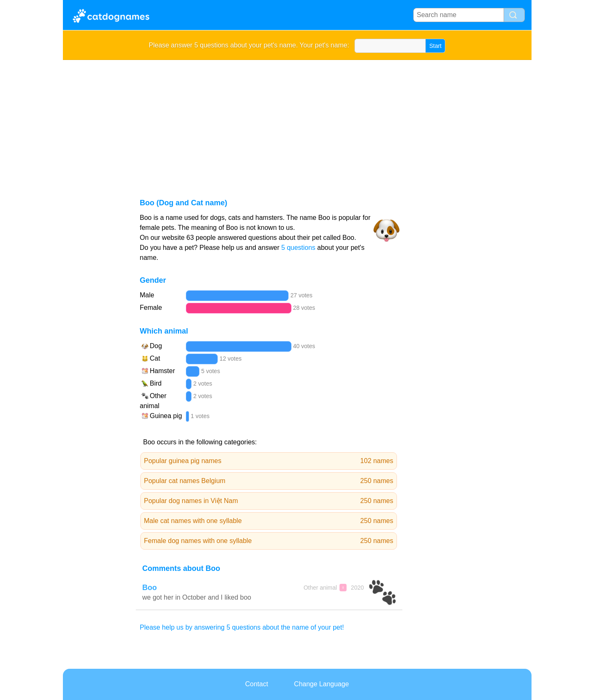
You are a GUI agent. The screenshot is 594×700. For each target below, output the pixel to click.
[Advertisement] (297, 122)
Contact (256, 684)
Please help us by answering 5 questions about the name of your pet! (242, 627)
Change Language (322, 684)
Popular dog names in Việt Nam (269, 501)
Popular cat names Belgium (269, 481)
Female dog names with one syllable (269, 541)
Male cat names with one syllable (269, 521)
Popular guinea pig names (269, 461)
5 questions (298, 248)
